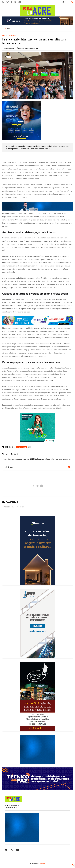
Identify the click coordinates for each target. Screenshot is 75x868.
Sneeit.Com (42, 864)
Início (4, 35)
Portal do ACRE (12, 35)
